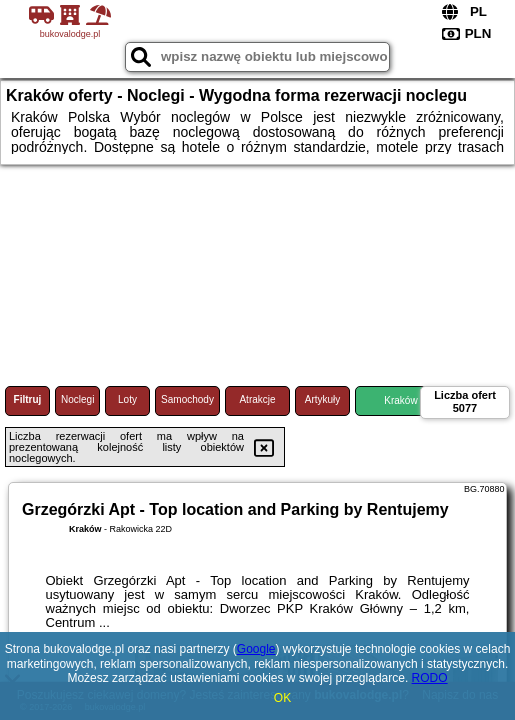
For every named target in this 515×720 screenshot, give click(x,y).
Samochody (187, 399)
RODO (430, 678)
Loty (127, 399)
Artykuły (323, 399)
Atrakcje (257, 399)
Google (256, 649)
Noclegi (77, 399)
